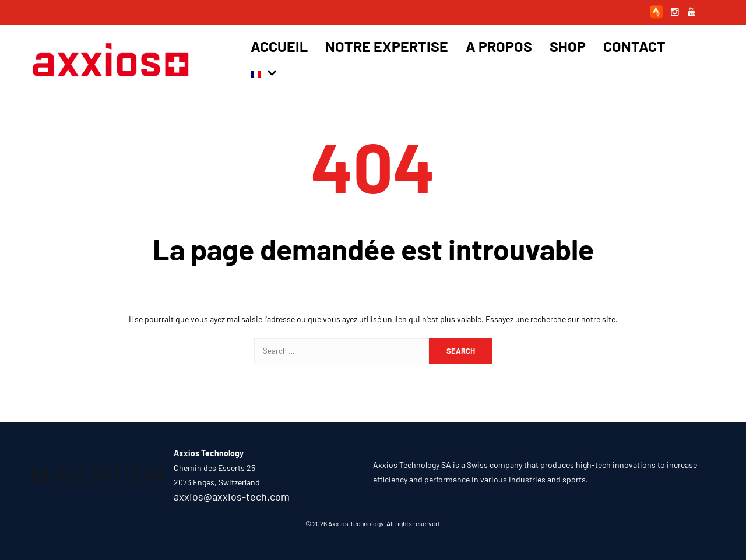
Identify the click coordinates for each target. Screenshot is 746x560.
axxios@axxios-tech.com (232, 496)
